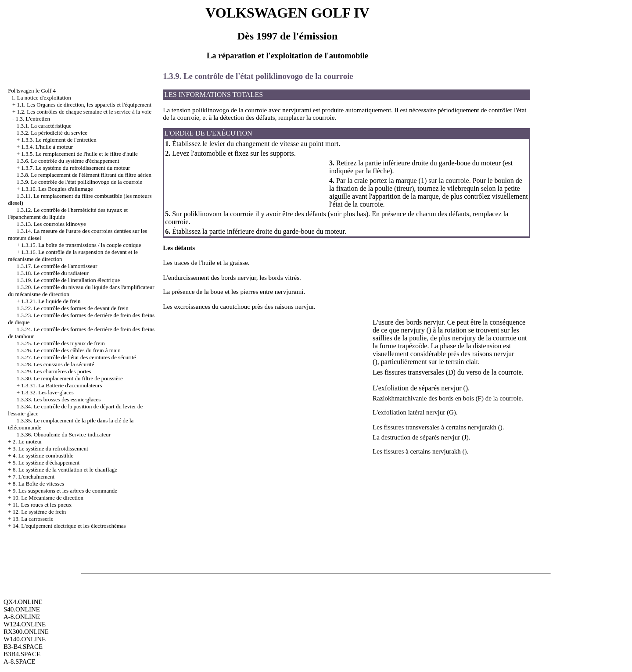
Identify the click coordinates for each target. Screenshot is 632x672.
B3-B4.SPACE (23, 647)
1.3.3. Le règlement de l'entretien (59, 140)
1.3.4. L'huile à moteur (47, 147)
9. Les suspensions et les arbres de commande (65, 491)
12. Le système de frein (39, 512)
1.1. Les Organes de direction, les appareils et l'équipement (84, 105)
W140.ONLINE (25, 639)
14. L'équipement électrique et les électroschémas (69, 526)
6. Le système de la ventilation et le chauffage (65, 470)
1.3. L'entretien (33, 119)
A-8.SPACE (19, 661)
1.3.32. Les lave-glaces (47, 392)
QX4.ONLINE (23, 602)
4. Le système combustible (43, 456)
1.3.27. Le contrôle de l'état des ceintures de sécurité (76, 357)
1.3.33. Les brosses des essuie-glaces (59, 399)
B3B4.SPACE (22, 654)
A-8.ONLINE (22, 617)
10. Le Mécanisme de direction (48, 498)
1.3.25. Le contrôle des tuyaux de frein (61, 343)
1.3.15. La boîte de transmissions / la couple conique (81, 245)
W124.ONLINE (25, 624)
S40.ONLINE (22, 609)
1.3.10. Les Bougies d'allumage (57, 189)
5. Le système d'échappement (46, 463)
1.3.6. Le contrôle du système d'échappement (68, 161)
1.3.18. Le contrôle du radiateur (53, 273)
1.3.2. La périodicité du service (52, 133)
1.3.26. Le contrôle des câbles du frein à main (69, 350)
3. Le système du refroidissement (50, 449)
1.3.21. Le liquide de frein (51, 301)
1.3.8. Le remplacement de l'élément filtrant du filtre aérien (84, 175)
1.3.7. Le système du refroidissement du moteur (75, 168)
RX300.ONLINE (26, 632)
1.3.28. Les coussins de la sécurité (56, 364)
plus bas (355, 214)
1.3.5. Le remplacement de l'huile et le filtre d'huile (79, 154)
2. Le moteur (27, 441)
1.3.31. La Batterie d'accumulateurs (61, 385)
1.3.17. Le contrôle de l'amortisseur (57, 266)
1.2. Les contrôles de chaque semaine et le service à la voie (84, 112)
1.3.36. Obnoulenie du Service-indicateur (64, 434)
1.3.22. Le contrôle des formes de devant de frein (73, 308)
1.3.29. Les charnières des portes (54, 371)
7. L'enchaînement (34, 477)
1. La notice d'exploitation (41, 98)
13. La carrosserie (33, 519)
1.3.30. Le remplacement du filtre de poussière (70, 378)
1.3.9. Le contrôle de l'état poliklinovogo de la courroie (79, 182)
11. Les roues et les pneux (42, 505)
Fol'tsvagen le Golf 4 (32, 91)
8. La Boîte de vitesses (38, 484)
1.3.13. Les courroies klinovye (51, 224)
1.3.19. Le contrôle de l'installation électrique (68, 280)
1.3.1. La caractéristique (44, 126)
